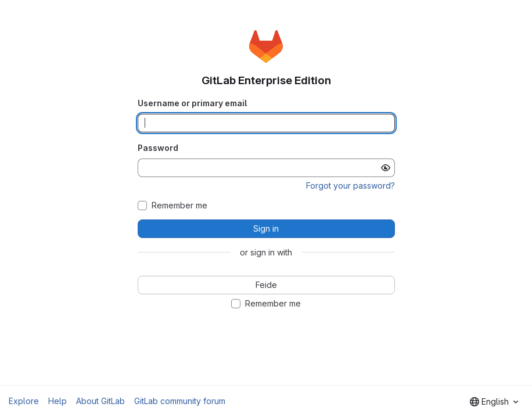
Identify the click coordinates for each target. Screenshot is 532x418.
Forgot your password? (351, 185)
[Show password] (386, 168)
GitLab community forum (180, 401)
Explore (24, 401)
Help (57, 401)
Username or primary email (192, 103)
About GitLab (100, 401)
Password (158, 148)
